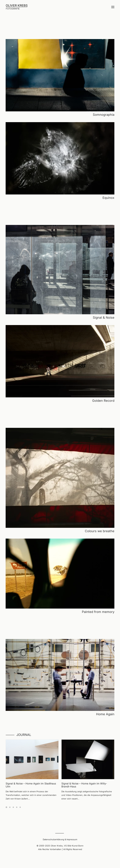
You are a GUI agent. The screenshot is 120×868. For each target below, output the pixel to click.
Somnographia (104, 115)
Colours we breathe (100, 531)
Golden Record (103, 401)
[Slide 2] (10, 807)
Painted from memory (98, 612)
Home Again (105, 714)
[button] (113, 7)
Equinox (108, 198)
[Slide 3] (13, 807)
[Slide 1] (7, 807)
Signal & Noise (104, 318)
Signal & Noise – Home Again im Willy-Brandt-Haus (84, 785)
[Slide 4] (17, 807)
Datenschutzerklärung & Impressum (60, 839)
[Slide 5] (20, 807)
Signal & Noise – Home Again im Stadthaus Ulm (31, 785)
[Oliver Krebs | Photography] (17, 7)
